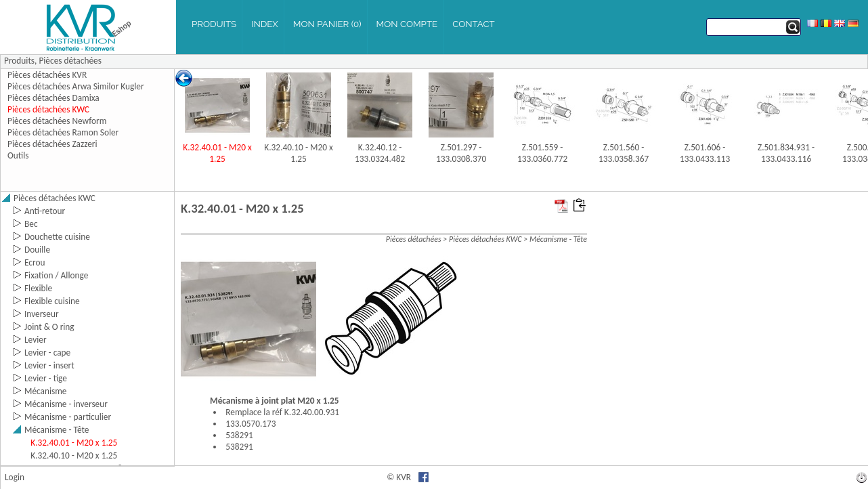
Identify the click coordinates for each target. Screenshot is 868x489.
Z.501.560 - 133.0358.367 (624, 153)
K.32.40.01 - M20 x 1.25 (217, 153)
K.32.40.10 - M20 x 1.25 (298, 153)
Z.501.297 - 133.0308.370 (461, 153)
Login (15, 477)
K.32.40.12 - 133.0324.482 (380, 153)
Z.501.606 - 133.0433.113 (705, 153)
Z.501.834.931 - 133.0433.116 (786, 153)
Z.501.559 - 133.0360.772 (542, 153)
